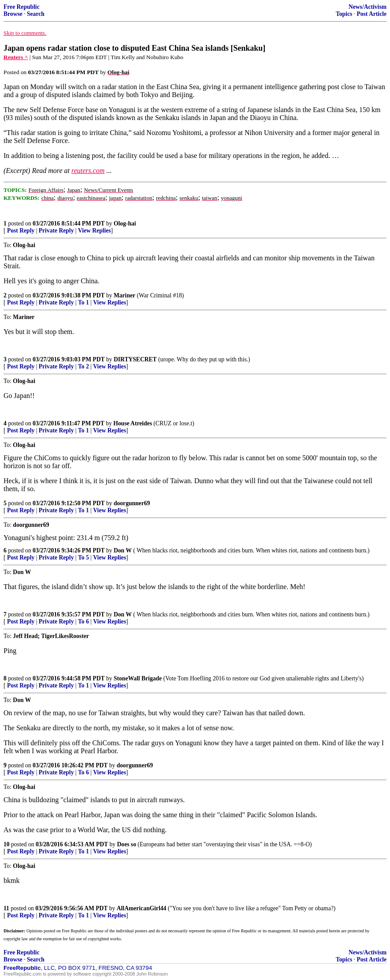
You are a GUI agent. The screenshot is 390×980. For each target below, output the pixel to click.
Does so (127, 844)
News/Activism (368, 7)
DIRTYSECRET (135, 359)
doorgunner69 (132, 503)
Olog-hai (125, 223)
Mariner (124, 295)
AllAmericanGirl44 (142, 908)
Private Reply (56, 231)
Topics (344, 14)
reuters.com (88, 171)
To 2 (84, 366)
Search (36, 14)
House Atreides (133, 423)
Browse (13, 14)
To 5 (84, 558)
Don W (123, 550)
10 (7, 844)
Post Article (371, 14)
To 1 (84, 302)
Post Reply (21, 231)
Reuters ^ (16, 57)
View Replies (95, 231)
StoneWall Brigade (138, 678)
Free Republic (22, 7)
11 (6, 908)
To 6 (84, 621)
